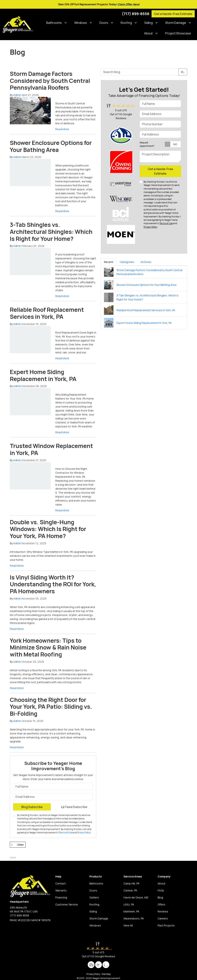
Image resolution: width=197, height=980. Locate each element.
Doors (93, 890)
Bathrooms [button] (54, 23)
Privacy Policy (84, 833)
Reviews (163, 911)
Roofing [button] (126, 23)
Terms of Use (65, 833)
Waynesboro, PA (134, 918)
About (161, 883)
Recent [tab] (109, 262)
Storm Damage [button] (176, 23)
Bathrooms (96, 883)
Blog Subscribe (32, 807)
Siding (93, 911)
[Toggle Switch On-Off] (173, 144)
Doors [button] (104, 23)
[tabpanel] (144, 297)
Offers (161, 904)
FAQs (161, 890)
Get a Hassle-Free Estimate (173, 14)
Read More (62, 129)
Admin (17, 95)
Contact (61, 883)
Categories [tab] (127, 262)
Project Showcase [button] (178, 33)
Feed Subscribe (74, 807)
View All (128, 925)
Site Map (106, 974)
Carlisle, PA (130, 890)
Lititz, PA (129, 904)
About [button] (148, 33)
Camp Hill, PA (131, 883)
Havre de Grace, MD (136, 897)
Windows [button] (81, 23)
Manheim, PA (131, 911)
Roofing (94, 904)
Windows (95, 925)
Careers (163, 918)
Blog (160, 897)
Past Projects (166, 925)
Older (18, 845)
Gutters (94, 897)
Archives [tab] (146, 262)
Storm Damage (99, 918)
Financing (61, 897)
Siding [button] (149, 23)
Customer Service (67, 904)
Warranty (61, 890)
